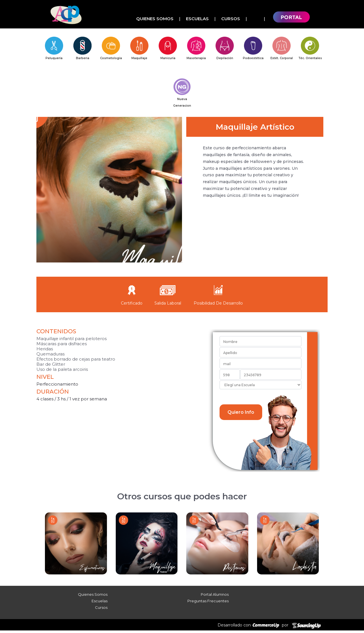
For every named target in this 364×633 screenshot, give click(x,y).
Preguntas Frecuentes (208, 603)
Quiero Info (241, 415)
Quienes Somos (155, 19)
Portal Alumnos (215, 597)
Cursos (231, 19)
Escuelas (197, 19)
